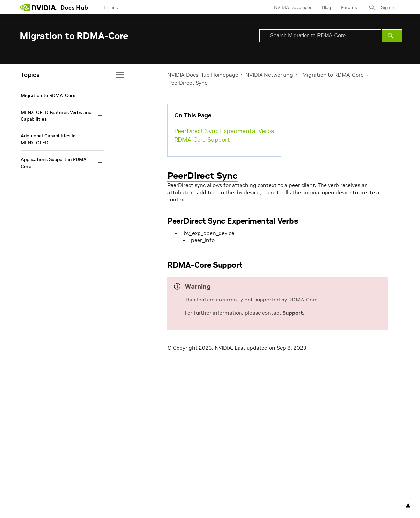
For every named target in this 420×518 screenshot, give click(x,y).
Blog (326, 7)
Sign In (388, 7)
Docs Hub (74, 7)
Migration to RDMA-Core (333, 75)
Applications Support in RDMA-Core (55, 163)
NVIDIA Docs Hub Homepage (203, 75)
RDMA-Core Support (202, 140)
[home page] (38, 7)
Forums (349, 7)
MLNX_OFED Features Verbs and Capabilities (56, 116)
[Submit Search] (392, 36)
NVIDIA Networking (269, 75)
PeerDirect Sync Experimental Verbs (224, 131)
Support (293, 313)
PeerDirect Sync (188, 83)
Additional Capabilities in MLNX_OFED (48, 139)
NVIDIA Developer (293, 7)
